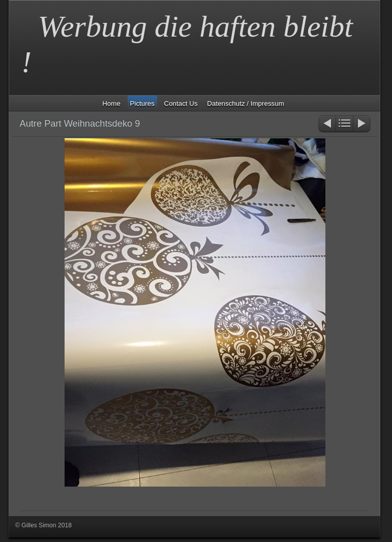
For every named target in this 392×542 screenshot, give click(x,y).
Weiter (362, 124)
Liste (344, 124)
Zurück (327, 124)
